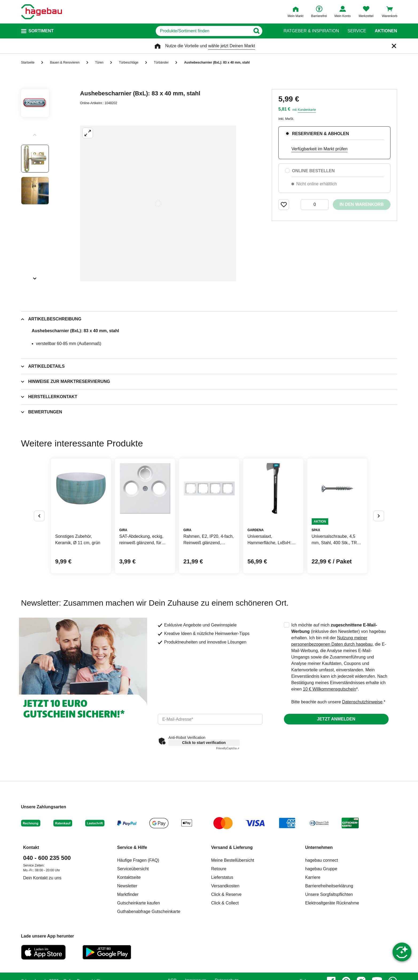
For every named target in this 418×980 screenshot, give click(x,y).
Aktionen (386, 31)
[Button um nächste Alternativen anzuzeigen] (379, 516)
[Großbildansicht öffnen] (158, 203)
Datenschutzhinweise (362, 702)
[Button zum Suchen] (265, 31)
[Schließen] (394, 46)
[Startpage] (42, 12)
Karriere (313, 877)
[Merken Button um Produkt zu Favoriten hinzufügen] (284, 205)
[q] (203, 31)
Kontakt (31, 847)
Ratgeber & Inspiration (311, 31)
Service (357, 31)
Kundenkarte (307, 110)
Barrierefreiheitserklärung (329, 886)
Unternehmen (319, 847)
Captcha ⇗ (228, 748)
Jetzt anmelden (336, 719)
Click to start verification (204, 743)
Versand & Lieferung (232, 847)
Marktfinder (128, 894)
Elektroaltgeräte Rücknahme (332, 903)
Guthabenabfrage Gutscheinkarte (149, 912)
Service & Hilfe (132, 847)
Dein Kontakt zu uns (42, 878)
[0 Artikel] (315, 205)
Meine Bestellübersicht (233, 860)
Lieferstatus (222, 877)
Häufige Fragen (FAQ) (138, 860)
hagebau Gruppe (321, 869)
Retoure (219, 869)
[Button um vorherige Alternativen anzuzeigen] (39, 516)
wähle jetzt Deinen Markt (231, 46)
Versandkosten (225, 886)
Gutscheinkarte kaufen (139, 903)
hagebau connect (322, 860)
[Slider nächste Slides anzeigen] (35, 277)
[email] (210, 719)
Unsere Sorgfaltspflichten (329, 894)
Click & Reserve (226, 894)
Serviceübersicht (133, 869)
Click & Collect (225, 903)
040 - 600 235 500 (47, 858)
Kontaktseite (129, 877)
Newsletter (127, 886)
